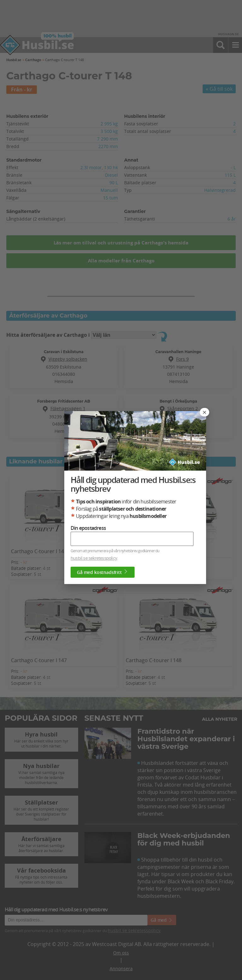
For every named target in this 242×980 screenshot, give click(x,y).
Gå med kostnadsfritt (103, 572)
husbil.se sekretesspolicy (94, 558)
